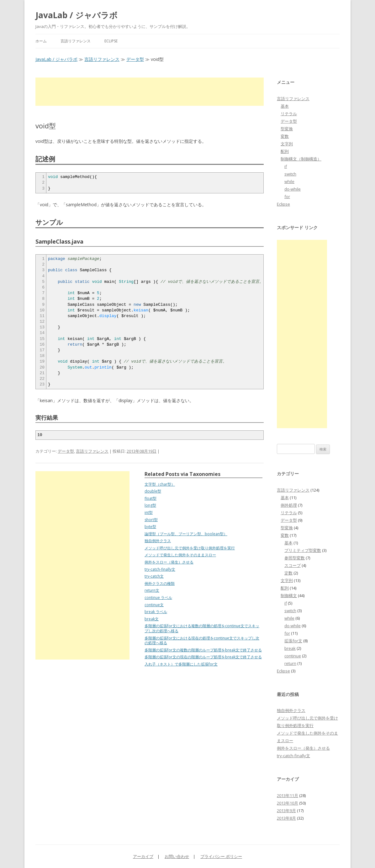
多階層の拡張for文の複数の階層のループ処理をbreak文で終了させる (203, 650)
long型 (150, 505)
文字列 (287, 144)
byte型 (150, 527)
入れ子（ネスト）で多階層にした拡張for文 (181, 664)
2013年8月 (286, 818)
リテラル (289, 114)
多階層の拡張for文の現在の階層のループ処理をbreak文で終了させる (203, 657)
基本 (285, 106)
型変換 (287, 129)
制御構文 (289, 596)
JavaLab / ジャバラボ (77, 15)
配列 (285, 151)
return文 (152, 590)
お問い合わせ (177, 856)
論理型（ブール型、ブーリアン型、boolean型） (186, 534)
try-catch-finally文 (160, 569)
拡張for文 (293, 641)
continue (293, 656)
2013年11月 (288, 795)
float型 (151, 498)
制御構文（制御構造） (301, 159)
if (286, 166)
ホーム (41, 41)
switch (290, 174)
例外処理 (289, 505)
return (290, 663)
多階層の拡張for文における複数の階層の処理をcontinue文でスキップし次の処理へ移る (202, 628)
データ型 (135, 59)
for (287, 197)
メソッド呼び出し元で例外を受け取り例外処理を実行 (190, 548)
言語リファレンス (76, 41)
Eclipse (111, 41)
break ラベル (156, 612)
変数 (285, 136)
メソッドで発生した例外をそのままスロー (180, 555)
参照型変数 (295, 558)
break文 (152, 619)
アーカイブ (143, 856)
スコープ (293, 565)
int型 (149, 512)
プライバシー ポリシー (221, 856)
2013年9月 (286, 811)
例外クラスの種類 (160, 583)
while (289, 181)
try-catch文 (154, 576)
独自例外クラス (158, 541)
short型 (151, 520)
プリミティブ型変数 (303, 550)
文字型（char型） (160, 484)
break (290, 648)
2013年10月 (288, 803)
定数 (288, 573)
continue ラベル (158, 598)
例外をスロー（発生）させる (169, 562)
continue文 (154, 605)
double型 (153, 491)
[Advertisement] (150, 92)
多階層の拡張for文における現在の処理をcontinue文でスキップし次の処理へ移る (202, 641)
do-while (293, 189)
